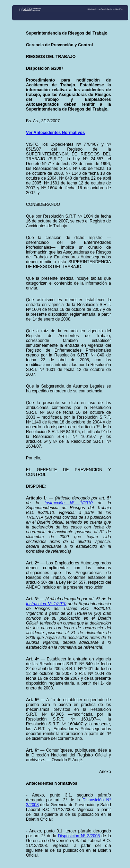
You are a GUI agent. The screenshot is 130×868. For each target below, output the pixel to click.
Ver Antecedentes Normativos (55, 133)
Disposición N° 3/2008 (79, 836)
